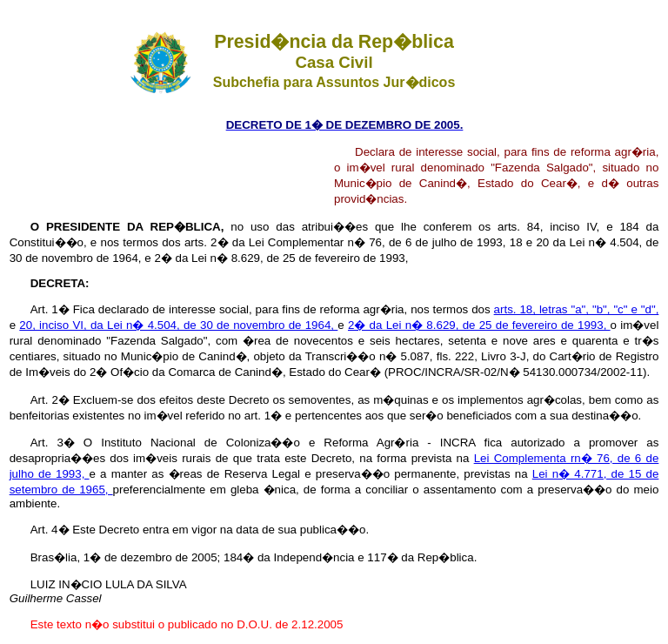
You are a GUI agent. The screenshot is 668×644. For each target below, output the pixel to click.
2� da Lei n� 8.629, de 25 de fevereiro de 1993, (479, 325)
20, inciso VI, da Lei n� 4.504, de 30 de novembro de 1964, (178, 325)
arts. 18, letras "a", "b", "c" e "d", (577, 309)
